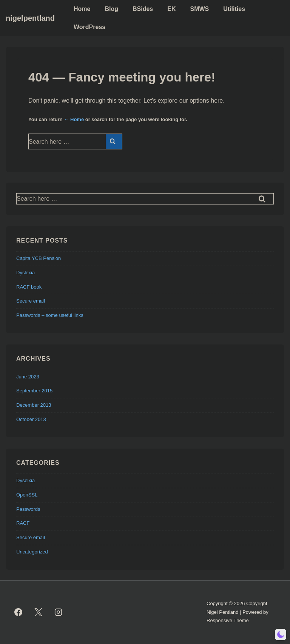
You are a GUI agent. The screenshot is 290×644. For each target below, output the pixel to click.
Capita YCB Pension (39, 258)
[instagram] (59, 612)
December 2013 (34, 405)
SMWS (199, 9)
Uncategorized (32, 552)
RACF (23, 523)
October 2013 (31, 419)
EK (171, 9)
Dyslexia (25, 273)
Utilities (234, 9)
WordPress (89, 27)
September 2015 (34, 391)
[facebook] (19, 612)
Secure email (31, 301)
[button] (281, 635)
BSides (143, 9)
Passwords (28, 509)
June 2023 (28, 377)
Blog (111, 9)
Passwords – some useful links (50, 315)
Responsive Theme (228, 620)
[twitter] (39, 612)
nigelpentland (30, 18)
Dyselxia (25, 480)
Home (82, 9)
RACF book (29, 287)
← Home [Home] (74, 119)
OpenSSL (27, 495)
